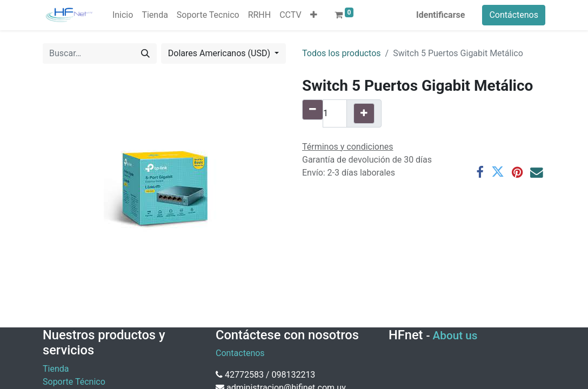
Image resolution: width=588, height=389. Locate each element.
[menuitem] (123, 15)
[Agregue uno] (364, 113)
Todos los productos (342, 53)
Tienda (56, 369)
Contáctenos (514, 15)
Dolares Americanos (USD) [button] (220, 53)
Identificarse (440, 15)
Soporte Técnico (74, 382)
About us (455, 336)
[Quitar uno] (313, 110)
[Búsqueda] (145, 53)
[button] (314, 15)
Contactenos (240, 353)
